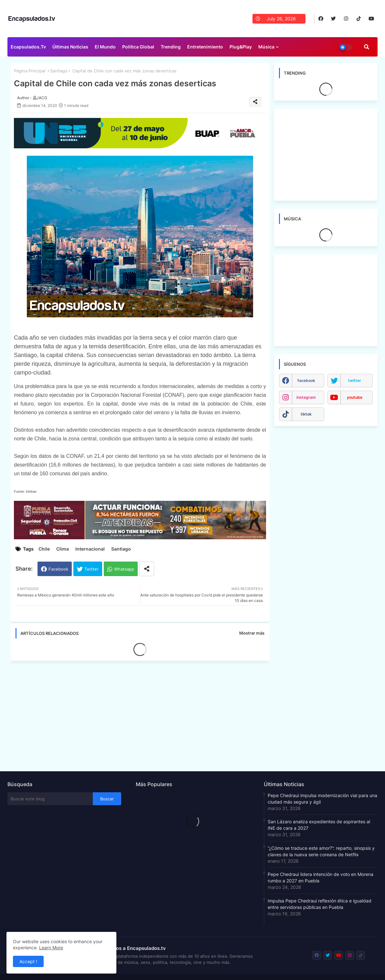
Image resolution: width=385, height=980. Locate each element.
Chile (44, 549)
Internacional (90, 549)
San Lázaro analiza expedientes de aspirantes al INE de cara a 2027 (319, 825)
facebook (306, 380)
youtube (355, 397)
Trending (171, 47)
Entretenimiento (205, 47)
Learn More (51, 948)
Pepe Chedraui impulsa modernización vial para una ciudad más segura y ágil (322, 799)
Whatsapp (124, 569)
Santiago (59, 71)
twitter (355, 380)
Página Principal (30, 71)
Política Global (138, 47)
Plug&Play (241, 47)
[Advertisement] (143, 714)
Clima (63, 549)
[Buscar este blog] (50, 799)
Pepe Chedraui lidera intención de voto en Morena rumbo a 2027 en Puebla (321, 877)
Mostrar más (252, 633)
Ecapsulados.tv (28, 47)
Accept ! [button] (28, 961)
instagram (306, 397)
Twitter (91, 569)
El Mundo (105, 47)
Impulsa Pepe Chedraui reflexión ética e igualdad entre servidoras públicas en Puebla (320, 904)
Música (266, 47)
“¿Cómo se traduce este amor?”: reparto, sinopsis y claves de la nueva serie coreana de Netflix (321, 851)
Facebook (58, 569)
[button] (367, 47)
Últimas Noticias (70, 47)
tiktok (306, 414)
